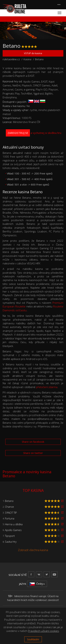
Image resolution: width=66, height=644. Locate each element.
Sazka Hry (11, 542)
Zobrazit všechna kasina (33, 550)
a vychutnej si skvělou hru (34, 133)
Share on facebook (33, 442)
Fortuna (10, 518)
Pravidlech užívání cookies (43, 631)
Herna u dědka (14, 524)
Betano (9, 501)
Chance (9, 507)
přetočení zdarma (47, 387)
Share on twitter (33, 453)
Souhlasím (33, 639)
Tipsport (10, 536)
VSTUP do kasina (33, 53)
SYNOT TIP (11, 513)
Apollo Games (13, 530)
